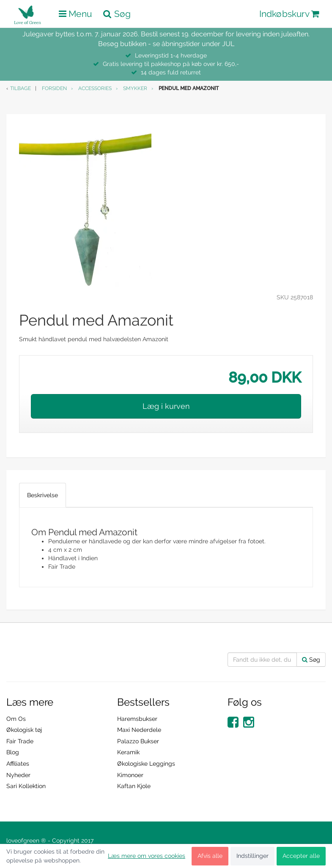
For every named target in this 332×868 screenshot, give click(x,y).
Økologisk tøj (24, 730)
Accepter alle (301, 856)
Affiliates (18, 764)
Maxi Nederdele (139, 730)
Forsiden (54, 88)
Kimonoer (130, 775)
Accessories (95, 88)
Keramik (128, 752)
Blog (13, 752)
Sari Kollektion (26, 786)
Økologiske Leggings (146, 764)
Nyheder (18, 775)
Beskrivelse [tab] (43, 495)
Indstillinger (252, 856)
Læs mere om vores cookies (147, 856)
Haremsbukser (137, 719)
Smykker (135, 88)
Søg (311, 660)
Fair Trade (20, 741)
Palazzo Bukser (138, 741)
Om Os (16, 719)
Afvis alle (210, 856)
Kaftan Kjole (134, 786)
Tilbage (21, 88)
